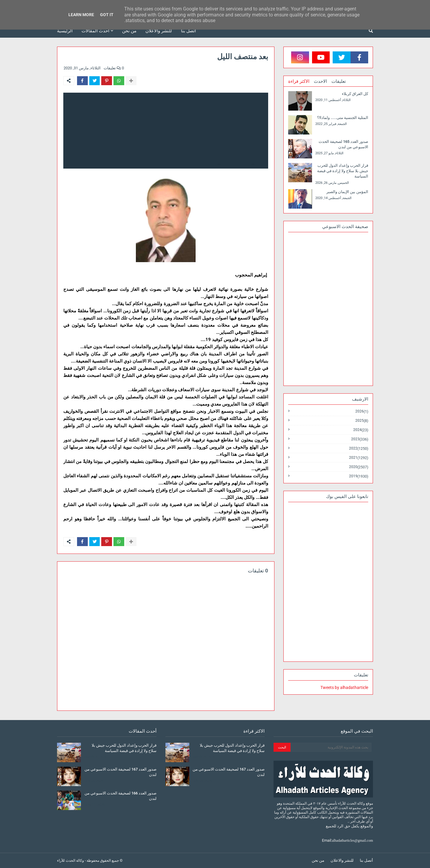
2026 (362, 411)
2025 (362, 421)
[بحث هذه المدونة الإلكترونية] (331, 747)
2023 (360, 439)
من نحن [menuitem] (129, 31)
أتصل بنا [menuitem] (188, 31)
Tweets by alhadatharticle (344, 687)
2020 (359, 467)
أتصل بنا (366, 860)
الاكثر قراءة (299, 81)
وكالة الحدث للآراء (70, 861)
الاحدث (320, 81)
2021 (359, 458)
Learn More (81, 15)
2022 (359, 448)
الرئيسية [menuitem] (65, 31)
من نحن (318, 860)
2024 (361, 430)
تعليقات (339, 81)
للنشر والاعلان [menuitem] (159, 31)
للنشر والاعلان (342, 860)
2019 (359, 476)
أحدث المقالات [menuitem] (95, 31)
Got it (107, 15)
